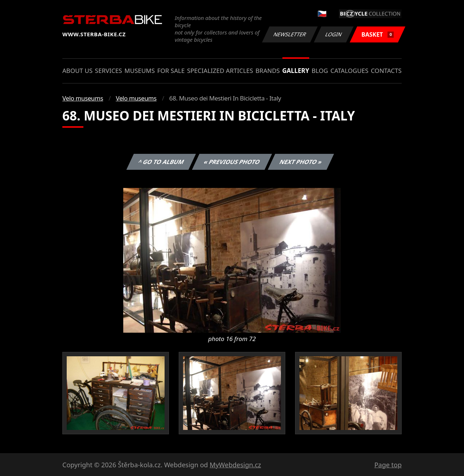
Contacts (386, 71)
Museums (140, 71)
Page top (388, 465)
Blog (320, 71)
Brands (268, 71)
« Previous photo (232, 162)
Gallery (296, 71)
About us (77, 71)
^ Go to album (161, 162)
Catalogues (349, 71)
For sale (171, 71)
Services (109, 71)
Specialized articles (220, 71)
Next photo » (301, 162)
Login (334, 34)
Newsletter (290, 34)
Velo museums (83, 98)
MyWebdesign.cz (235, 465)
